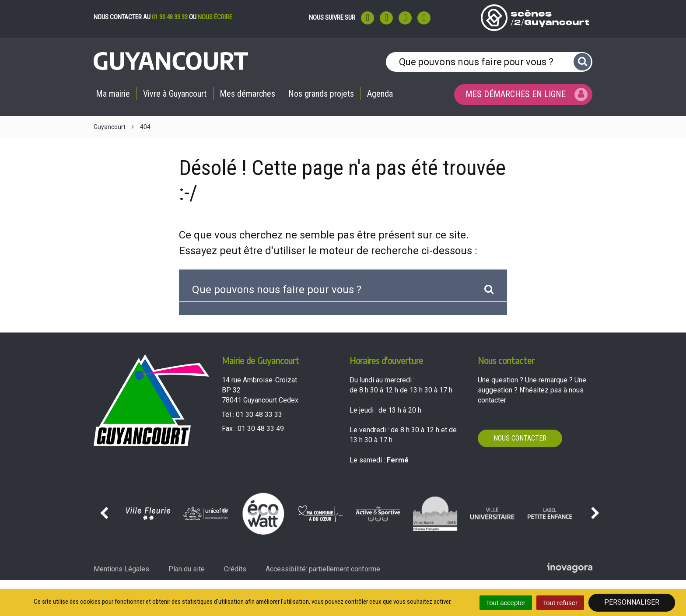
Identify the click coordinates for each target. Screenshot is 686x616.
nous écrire (215, 17)
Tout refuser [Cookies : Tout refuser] (560, 603)
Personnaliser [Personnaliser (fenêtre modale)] (632, 602)
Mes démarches (247, 94)
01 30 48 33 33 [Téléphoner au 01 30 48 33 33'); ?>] (259, 415)
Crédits (235, 569)
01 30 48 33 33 (170, 17)
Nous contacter (520, 438)
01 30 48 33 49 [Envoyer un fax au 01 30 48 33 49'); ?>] (261, 429)
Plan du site (187, 569)
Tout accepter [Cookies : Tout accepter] (506, 603)
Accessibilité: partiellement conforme (323, 569)
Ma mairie (113, 94)
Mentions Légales (121, 569)
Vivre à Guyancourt (175, 94)
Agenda (380, 94)
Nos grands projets (321, 94)
